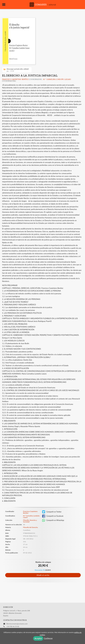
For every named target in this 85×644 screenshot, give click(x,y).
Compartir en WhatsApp (53, 520)
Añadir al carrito (43, 575)
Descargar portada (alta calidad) (16, 70)
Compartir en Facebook (53, 516)
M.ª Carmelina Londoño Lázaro (57, 79)
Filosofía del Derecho (31, 527)
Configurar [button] (48, 638)
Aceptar (38, 638)
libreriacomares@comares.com (17, 624)
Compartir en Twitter (52, 512)
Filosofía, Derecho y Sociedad (30, 521)
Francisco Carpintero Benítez (15, 79)
